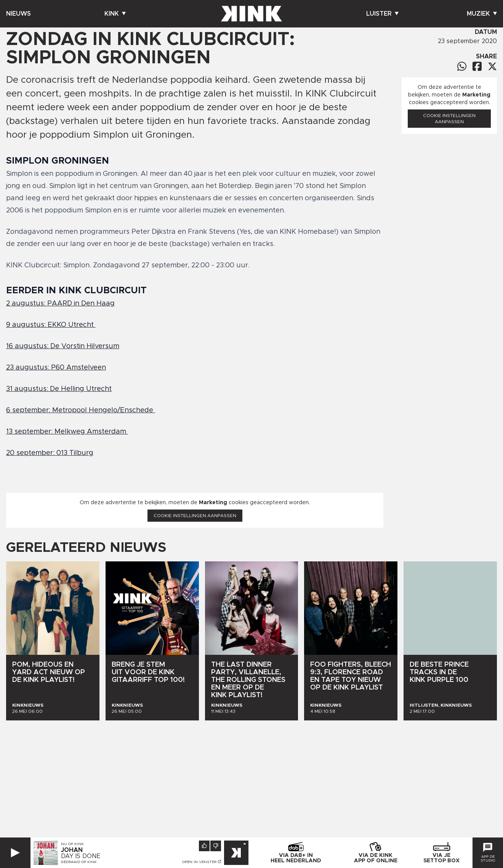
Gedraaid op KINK (79, 862)
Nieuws (18, 14)
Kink (115, 14)
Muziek (482, 14)
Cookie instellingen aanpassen (195, 516)
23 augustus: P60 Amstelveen (56, 368)
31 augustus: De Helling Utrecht (59, 389)
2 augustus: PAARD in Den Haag (60, 304)
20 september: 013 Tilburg (50, 453)
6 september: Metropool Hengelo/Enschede (81, 410)
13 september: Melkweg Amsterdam (67, 432)
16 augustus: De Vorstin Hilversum (63, 346)
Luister (382, 14)
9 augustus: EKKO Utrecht (51, 325)
